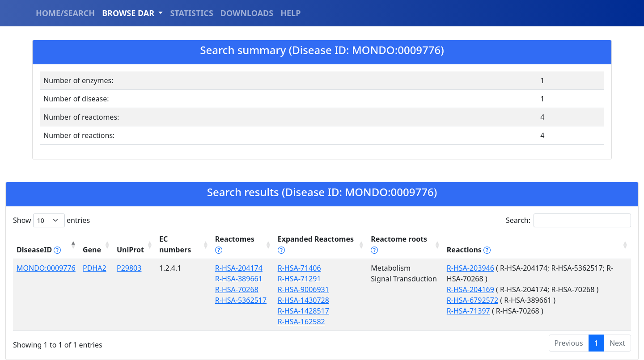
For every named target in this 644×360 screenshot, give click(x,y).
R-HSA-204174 (239, 268)
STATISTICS (191, 13)
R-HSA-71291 (299, 279)
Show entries (51, 220)
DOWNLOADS (247, 13)
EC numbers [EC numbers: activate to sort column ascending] (175, 244)
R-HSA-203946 (470, 268)
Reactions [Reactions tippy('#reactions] (469, 250)
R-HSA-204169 (470, 289)
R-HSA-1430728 (303, 300)
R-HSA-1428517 (303, 311)
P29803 (129, 268)
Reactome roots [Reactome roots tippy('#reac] (399, 244)
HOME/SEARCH (65, 13)
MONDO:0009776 (46, 268)
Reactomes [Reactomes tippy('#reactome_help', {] (235, 244)
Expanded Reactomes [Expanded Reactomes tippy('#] (316, 244)
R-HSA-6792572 (472, 300)
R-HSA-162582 (301, 322)
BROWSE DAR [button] (129, 13)
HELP (290, 13)
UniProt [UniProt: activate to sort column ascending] (130, 250)
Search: (568, 220)
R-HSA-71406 (299, 268)
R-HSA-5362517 (241, 300)
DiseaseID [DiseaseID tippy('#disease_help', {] (39, 250)
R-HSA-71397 (468, 311)
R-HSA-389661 (239, 279)
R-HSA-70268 (237, 289)
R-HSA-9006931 (303, 289)
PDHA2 (95, 268)
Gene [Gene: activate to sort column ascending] (92, 250)
